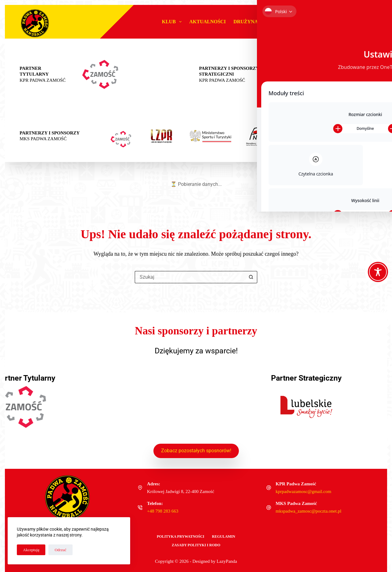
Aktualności (207, 22)
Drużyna (250, 22)
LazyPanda (227, 561)
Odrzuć (60, 550)
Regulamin (224, 536)
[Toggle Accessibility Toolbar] (378, 272)
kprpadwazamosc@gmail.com (303, 491)
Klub (173, 22)
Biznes (331, 22)
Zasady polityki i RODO (196, 545)
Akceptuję (31, 550)
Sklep (357, 22)
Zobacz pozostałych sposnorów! (196, 450)
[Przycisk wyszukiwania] (251, 277)
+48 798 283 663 (163, 511)
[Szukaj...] (190, 277)
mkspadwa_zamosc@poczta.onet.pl (309, 511)
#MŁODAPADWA (291, 22)
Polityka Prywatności (181, 536)
